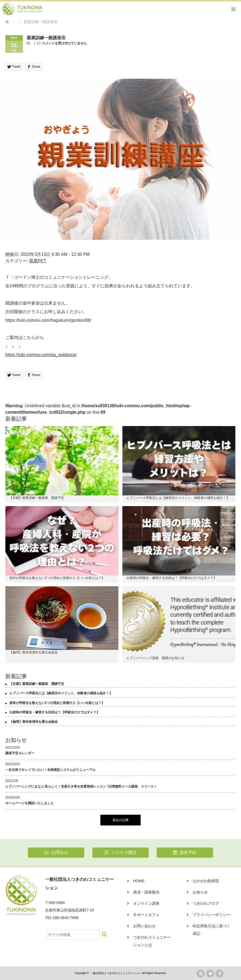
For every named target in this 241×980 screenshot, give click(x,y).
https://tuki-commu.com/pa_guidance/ (41, 355)
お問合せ (56, 852)
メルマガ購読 (120, 852)
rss (201, 974)
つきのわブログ (206, 903)
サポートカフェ (146, 915)
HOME (139, 881)
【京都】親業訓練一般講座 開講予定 (37, 498)
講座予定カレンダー (20, 753)
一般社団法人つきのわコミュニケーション (116, 973)
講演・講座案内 (146, 892)
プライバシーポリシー (211, 915)
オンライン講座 (146, 903)
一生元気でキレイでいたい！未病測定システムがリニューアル (50, 770)
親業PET (38, 261)
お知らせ (200, 892)
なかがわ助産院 (206, 881)
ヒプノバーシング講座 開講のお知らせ (155, 658)
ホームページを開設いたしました (30, 803)
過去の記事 (120, 820)
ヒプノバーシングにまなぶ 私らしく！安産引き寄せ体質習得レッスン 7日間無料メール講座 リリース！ (81, 786)
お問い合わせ (144, 926)
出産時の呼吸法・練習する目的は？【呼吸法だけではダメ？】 (171, 578)
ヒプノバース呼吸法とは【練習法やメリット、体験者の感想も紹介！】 (178, 498)
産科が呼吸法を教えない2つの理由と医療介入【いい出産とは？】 (57, 578)
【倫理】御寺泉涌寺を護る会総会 (34, 652)
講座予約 (185, 852)
